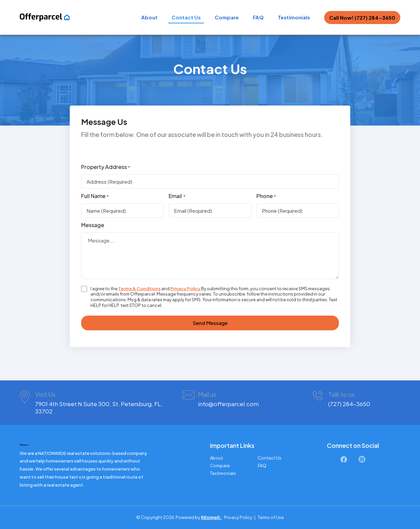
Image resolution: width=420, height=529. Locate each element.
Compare (227, 17)
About (149, 17)
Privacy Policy (186, 289)
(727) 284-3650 (349, 404)
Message (93, 225)
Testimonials (294, 17)
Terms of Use (271, 517)
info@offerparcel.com (228, 404)
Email (177, 196)
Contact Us (186, 17)
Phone (266, 196)
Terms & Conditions (139, 289)
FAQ (258, 17)
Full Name (95, 196)
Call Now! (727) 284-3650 (362, 18)
